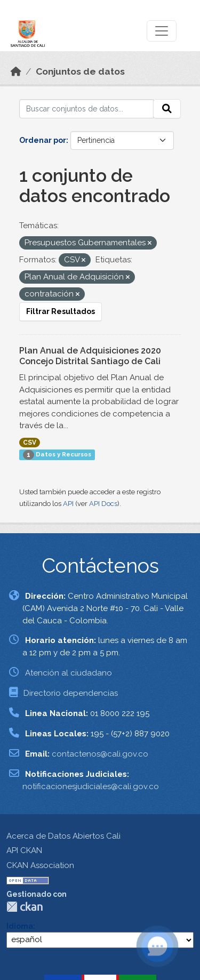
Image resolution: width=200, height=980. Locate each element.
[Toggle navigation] (162, 31)
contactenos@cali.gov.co (100, 754)
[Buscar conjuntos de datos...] (86, 109)
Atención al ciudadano (69, 673)
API (68, 504)
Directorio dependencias (71, 693)
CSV (30, 443)
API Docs (103, 504)
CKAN (25, 907)
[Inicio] (16, 71)
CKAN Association (40, 865)
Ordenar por (43, 140)
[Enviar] (167, 109)
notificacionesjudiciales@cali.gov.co (91, 786)
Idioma (20, 926)
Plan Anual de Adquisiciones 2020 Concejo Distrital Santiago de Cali (90, 356)
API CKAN (24, 850)
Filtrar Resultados (61, 311)
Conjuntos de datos (80, 71)
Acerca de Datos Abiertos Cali (63, 836)
